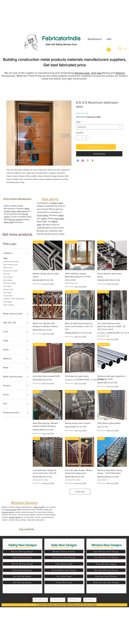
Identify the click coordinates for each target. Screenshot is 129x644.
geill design (8, 280)
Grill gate (96, 73)
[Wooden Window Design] (106, 570)
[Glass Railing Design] (22, 570)
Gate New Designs (64, 545)
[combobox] (99, 127)
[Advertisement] (20, 16)
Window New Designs (107, 545)
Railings (120, 73)
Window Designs (24, 503)
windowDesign (58, 600)
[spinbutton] (82, 138)
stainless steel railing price (14, 298)
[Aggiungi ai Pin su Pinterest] (83, 161)
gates (61, 215)
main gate (59, 218)
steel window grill (10, 264)
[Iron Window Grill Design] (106, 557)
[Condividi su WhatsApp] (88, 161)
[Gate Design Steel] (64, 564)
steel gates (8, 301)
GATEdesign (74, 600)
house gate (8, 295)
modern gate (57, 203)
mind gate (7, 292)
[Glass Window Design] (106, 564)
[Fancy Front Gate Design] (64, 557)
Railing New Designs (23, 545)
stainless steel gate (11, 261)
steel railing (8, 277)
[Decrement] (78, 138)
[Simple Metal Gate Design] (64, 570)
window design (8, 512)
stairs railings (9, 305)
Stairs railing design (20, 211)
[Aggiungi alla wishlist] (120, 147)
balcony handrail (15, 219)
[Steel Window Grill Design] (106, 552)
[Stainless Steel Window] (106, 576)
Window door (82, 73)
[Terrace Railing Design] (22, 564)
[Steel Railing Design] (22, 557)
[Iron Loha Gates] (64, 576)
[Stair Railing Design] (22, 582)
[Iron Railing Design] (22, 576)
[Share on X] (93, 161)
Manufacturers (95, 39)
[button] (109, 49)
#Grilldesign (90, 600)
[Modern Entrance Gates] (64, 552)
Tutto (5, 258)
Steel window (11, 510)
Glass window (39, 507)
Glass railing (9, 222)
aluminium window (11, 270)
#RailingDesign (40, 600)
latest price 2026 (94, 117)
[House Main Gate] (64, 582)
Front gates (42, 215)
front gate (7, 286)
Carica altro (80, 492)
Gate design (50, 199)
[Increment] (86, 138)
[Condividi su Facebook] (78, 161)
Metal (79, 122)
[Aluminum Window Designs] (106, 582)
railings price (8, 289)
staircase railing (10, 283)
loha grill (7, 274)
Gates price (8, 267)
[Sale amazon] (27, 529)
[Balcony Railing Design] (22, 552)
